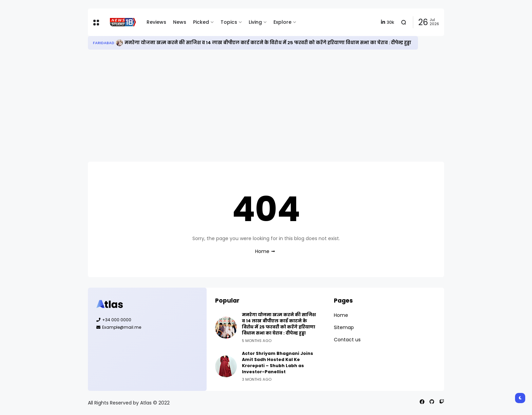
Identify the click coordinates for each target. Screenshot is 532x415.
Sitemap (344, 327)
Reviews (156, 22)
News (180, 22)
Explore (282, 22)
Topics (229, 22)
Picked (201, 22)
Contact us (347, 340)
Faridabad (104, 43)
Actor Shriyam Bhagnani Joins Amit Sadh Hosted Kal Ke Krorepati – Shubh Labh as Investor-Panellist (278, 363)
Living (255, 22)
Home (262, 251)
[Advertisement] (266, 106)
